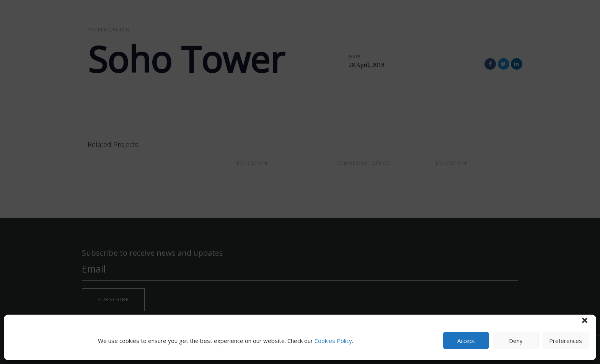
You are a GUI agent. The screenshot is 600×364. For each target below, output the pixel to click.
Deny (516, 341)
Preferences (566, 341)
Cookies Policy (333, 341)
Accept (466, 341)
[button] (585, 320)
